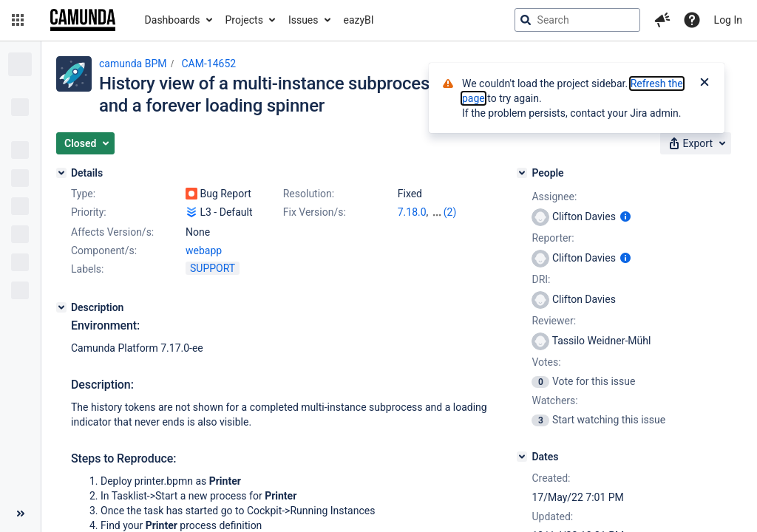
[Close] (705, 83)
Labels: (87, 269)
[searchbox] (577, 20)
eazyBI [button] (359, 20)
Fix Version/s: (315, 212)
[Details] (61, 173)
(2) (450, 212)
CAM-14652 (208, 64)
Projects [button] (244, 20)
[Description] (61, 307)
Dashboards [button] (173, 20)
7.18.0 (412, 212)
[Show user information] (625, 216)
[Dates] (522, 457)
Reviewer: (554, 321)
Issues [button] (303, 20)
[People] (522, 173)
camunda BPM (133, 64)
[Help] (692, 20)
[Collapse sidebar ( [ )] (20, 514)
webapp (204, 250)
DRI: (541, 279)
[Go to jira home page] (83, 20)
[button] (18, 20)
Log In (728, 20)
